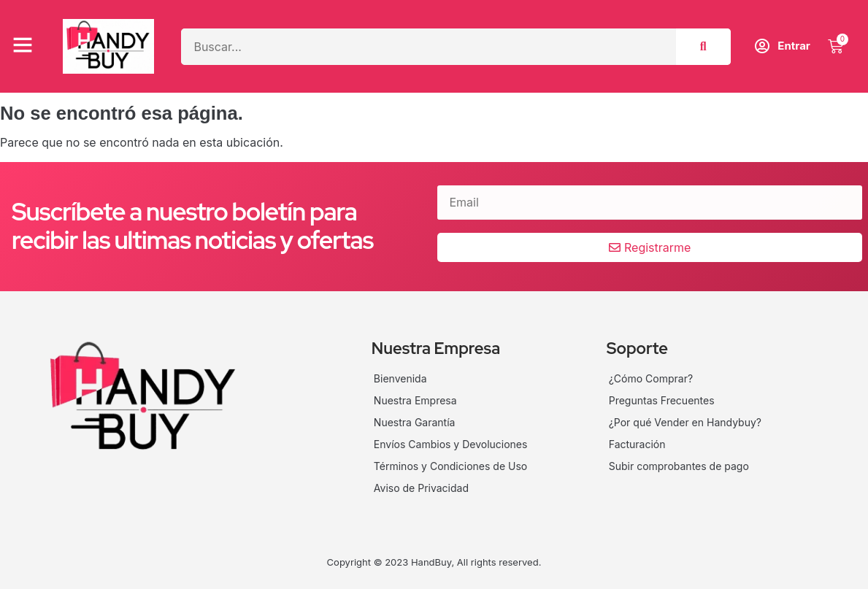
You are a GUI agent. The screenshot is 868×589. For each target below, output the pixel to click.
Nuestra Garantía (415, 422)
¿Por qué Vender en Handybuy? (685, 422)
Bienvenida (400, 378)
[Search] (703, 47)
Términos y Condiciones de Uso (450, 466)
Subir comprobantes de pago (679, 466)
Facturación (637, 444)
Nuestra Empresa (415, 400)
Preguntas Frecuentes (662, 400)
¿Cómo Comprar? (651, 378)
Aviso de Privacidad (421, 488)
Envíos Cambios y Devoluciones (451, 444)
